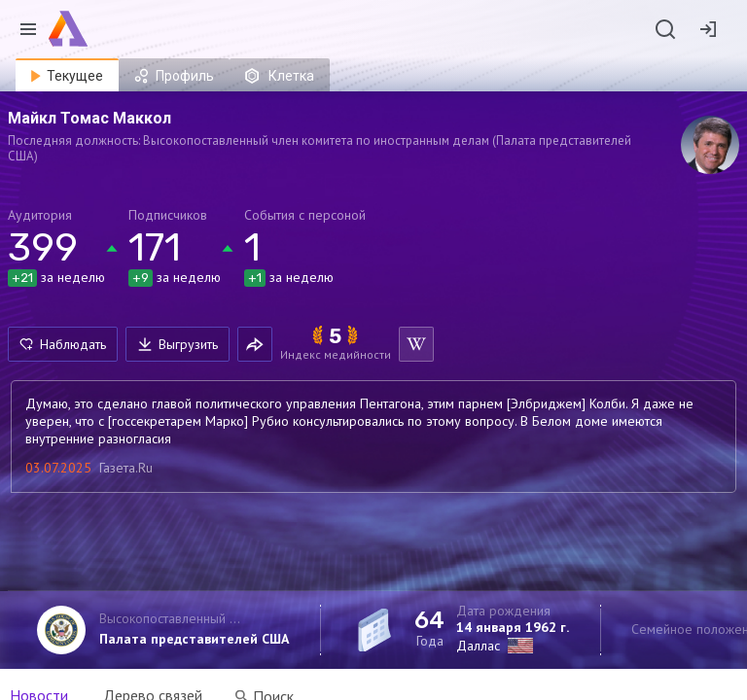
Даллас (478, 646)
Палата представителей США (194, 639)
